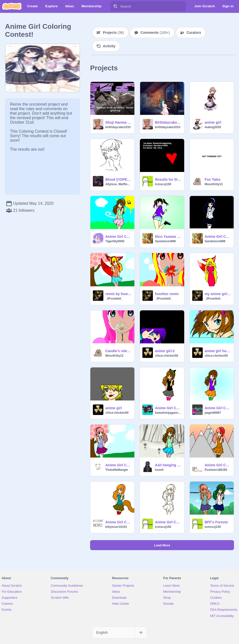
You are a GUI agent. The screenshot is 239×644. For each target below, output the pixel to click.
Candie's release (118, 351)
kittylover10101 (116, 527)
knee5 (159, 470)
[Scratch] (12, 6)
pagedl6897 (213, 413)
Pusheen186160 (216, 470)
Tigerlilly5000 (115, 241)
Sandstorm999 (165, 241)
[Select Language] (120, 632)
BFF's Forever (216, 522)
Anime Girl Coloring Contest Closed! (168, 522)
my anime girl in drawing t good (218, 294)
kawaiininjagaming (168, 413)
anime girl (213, 122)
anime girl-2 (165, 351)
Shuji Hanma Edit (118, 122)
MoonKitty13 (214, 184)
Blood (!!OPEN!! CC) (118, 179)
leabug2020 (213, 127)
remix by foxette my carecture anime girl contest (118, 294)
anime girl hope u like (218, 351)
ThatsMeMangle (117, 470)
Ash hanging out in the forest (168, 465)
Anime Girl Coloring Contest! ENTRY (218, 465)
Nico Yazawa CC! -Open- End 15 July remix (168, 237)
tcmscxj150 (163, 184)
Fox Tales (213, 179)
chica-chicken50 (167, 356)
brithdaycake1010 (118, 127)
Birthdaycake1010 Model (168, 122)
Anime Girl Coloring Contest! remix (118, 237)
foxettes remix (167, 294)
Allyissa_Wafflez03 (118, 184)
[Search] (115, 6)
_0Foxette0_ (114, 299)
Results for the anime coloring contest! (168, 179)
